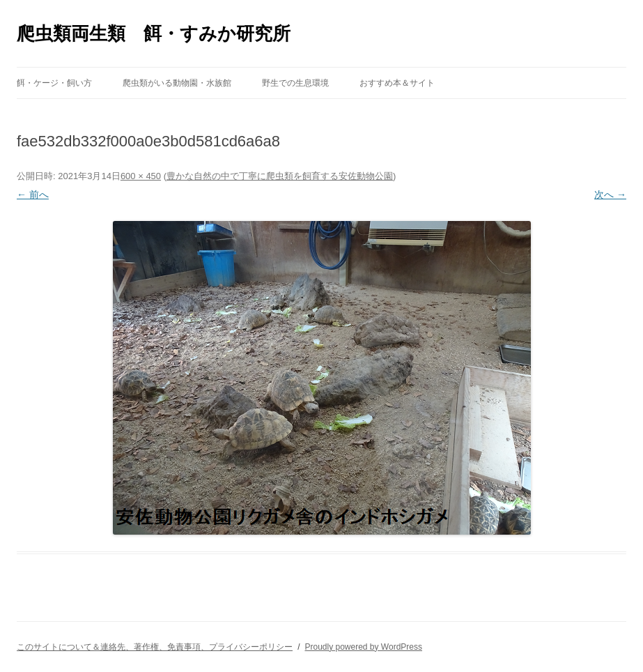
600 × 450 (141, 176)
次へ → (610, 194)
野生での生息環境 (295, 83)
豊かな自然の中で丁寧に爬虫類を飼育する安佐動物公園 (280, 176)
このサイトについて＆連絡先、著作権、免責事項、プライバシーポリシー (155, 647)
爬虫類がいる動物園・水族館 (177, 83)
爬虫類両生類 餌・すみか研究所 (154, 33)
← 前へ (33, 194)
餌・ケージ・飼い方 (54, 83)
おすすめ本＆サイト (397, 83)
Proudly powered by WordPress (363, 647)
